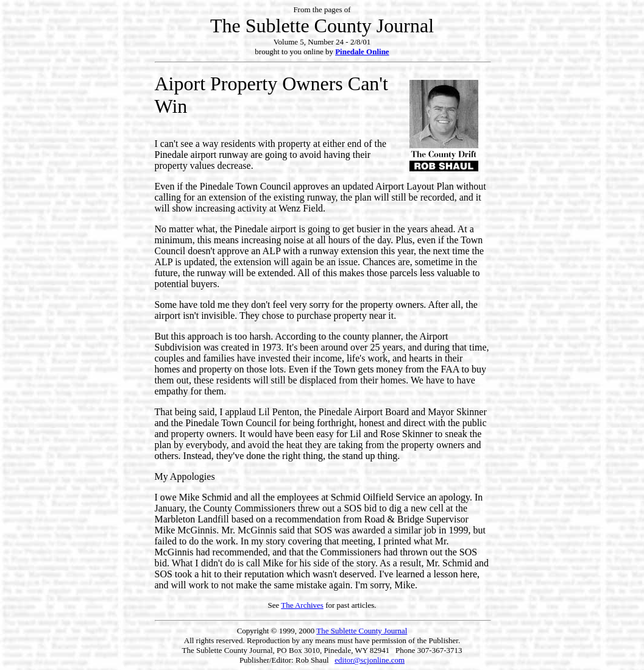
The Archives (302, 605)
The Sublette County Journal (362, 631)
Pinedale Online (362, 52)
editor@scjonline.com (370, 660)
